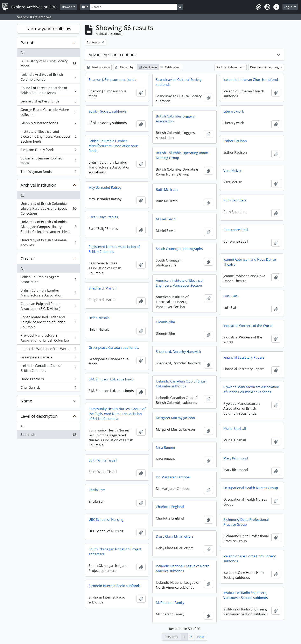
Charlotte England (170, 507)
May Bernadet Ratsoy (105, 187)
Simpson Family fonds (48, 151)
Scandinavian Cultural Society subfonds (179, 82)
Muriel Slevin (166, 219)
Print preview (98, 67)
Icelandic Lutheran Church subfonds (251, 80)
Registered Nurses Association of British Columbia (114, 249)
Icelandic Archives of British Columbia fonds (48, 77)
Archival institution (38, 185)
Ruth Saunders (235, 200)
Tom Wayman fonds (48, 172)
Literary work (234, 111)
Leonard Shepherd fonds (48, 102)
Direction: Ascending (265, 67)
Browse (67, 7)
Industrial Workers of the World (48, 350)
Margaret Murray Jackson (175, 418)
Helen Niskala (99, 318)
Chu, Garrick (48, 388)
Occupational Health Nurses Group (251, 488)
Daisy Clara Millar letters (175, 536)
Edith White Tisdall (103, 460)
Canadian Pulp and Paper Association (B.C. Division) (48, 306)
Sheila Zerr (97, 490)
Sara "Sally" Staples (103, 217)
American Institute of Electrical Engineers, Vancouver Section (180, 283)
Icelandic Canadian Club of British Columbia (48, 368)
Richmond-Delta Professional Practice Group (246, 522)
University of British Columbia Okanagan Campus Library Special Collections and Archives (48, 227)
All (22, 53)
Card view (148, 67)
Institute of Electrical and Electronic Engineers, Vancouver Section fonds (48, 136)
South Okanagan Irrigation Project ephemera (115, 552)
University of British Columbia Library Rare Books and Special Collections (48, 208)
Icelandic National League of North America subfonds (183, 568)
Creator (28, 259)
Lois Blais (230, 296)
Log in (289, 7)
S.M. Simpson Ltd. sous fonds (111, 379)
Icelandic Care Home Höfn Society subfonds (250, 559)
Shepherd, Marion (103, 288)
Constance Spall (236, 230)
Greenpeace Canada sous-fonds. (114, 348)
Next (201, 637)
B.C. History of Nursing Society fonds (48, 64)
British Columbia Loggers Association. (48, 279)
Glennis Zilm (165, 322)
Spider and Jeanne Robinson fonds (48, 161)
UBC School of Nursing (106, 520)
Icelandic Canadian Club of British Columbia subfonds (182, 384)
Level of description (39, 416)
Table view (170, 67)
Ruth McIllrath (167, 189)
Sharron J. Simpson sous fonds (112, 80)
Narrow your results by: (49, 28)
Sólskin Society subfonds (108, 111)
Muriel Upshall (235, 429)
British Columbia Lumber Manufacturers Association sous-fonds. (114, 146)
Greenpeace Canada (48, 358)
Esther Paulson (235, 141)
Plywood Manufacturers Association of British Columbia (48, 338)
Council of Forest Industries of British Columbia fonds (48, 90)
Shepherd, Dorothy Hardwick (178, 352)
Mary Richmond (236, 458)
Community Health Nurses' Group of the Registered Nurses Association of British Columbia (117, 414)
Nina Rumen (165, 448)
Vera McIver (233, 171)
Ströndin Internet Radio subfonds (115, 586)
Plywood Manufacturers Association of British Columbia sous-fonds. (251, 389)
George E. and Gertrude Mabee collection (48, 112)
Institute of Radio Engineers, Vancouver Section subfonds (246, 595)
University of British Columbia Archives (48, 243)
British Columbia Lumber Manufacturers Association (48, 293)
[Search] (133, 7)
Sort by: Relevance (229, 67)
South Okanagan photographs (179, 249)
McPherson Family (170, 603)
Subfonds (48, 435)
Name (26, 401)
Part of (27, 43)
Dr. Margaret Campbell (174, 477)
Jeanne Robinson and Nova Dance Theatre (250, 262)
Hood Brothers (48, 380)
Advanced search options (113, 55)
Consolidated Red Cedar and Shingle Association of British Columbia (48, 322)
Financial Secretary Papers (244, 357)
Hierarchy (124, 67)
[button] (258, 7)
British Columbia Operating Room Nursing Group (182, 155)
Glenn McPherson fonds (48, 124)
